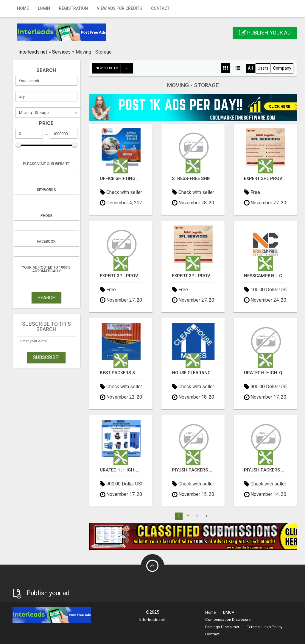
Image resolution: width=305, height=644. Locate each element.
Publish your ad (265, 33)
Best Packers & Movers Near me (121, 373)
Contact (160, 8)
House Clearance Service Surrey (193, 373)
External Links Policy (264, 627)
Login (44, 8)
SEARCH (46, 298)
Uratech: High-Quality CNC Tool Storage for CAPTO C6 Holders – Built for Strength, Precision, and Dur (265, 373)
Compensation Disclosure (228, 619)
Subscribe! (46, 357)
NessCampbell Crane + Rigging (265, 276)
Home (23, 8)
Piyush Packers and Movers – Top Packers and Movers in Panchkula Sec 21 (193, 470)
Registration (73, 8)
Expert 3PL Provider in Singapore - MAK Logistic (265, 179)
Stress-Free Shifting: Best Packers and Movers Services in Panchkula (193, 179)
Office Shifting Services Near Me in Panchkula (121, 179)
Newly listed (114, 68)
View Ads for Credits (119, 8)
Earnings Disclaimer (222, 627)
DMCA (229, 612)
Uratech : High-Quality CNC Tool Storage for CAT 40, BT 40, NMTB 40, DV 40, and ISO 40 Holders (121, 470)
